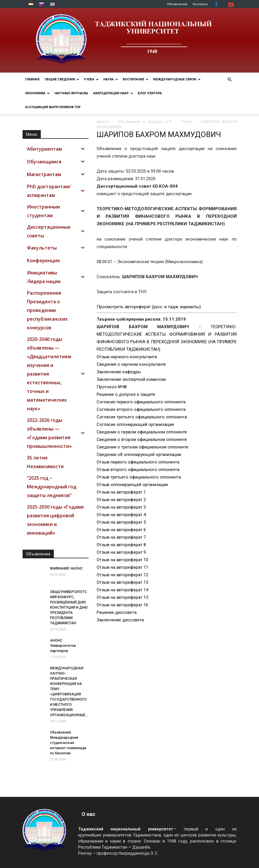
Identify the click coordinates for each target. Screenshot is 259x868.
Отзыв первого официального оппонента (138, 462)
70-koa (186, 122)
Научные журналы (71, 93)
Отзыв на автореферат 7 (121, 537)
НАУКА (111, 79)
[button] (230, 80)
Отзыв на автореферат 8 (121, 545)
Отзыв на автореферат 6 (121, 530)
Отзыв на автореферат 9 (121, 552)
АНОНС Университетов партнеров (63, 646)
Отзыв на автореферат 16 (122, 605)
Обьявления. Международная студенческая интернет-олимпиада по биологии (68, 743)
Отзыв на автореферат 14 (122, 590)
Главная (32, 79)
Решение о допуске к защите (126, 394)
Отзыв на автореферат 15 (122, 597)
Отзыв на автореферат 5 (121, 522)
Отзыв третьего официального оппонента (139, 477)
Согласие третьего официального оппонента (142, 417)
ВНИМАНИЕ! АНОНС (66, 568)
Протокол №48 (112, 387)
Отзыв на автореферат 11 (122, 567)
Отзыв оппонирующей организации (132, 485)
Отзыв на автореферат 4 (121, 515)
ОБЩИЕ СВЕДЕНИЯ (62, 79)
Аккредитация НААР (113, 93)
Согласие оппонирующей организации (135, 424)
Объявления (177, 4)
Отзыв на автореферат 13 (122, 582)
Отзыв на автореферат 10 (122, 560)
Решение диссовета (117, 612)
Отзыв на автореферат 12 (122, 575)
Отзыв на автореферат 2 (121, 500)
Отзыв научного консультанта (127, 357)
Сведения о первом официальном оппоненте (142, 432)
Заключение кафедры (119, 372)
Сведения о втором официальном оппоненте (142, 439)
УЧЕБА (91, 79)
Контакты (200, 4)
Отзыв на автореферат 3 (121, 507)
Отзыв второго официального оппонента (138, 470)
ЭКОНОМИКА (37, 93)
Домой (103, 122)
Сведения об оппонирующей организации (139, 455)
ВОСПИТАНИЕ (136, 79)
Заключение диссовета (120, 620)
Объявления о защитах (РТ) (145, 122)
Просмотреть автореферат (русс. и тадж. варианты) (149, 307)
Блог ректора (150, 93)
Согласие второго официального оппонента (141, 409)
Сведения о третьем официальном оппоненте (143, 447)
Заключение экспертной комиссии (131, 379)
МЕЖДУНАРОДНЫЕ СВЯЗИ (177, 79)
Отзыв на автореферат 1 (121, 492)
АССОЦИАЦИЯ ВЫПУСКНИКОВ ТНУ (53, 107)
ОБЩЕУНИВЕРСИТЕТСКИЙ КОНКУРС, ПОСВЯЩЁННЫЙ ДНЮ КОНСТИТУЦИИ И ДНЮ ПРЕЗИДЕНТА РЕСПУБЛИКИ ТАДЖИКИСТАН (69, 607)
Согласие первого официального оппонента (141, 402)
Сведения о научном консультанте (131, 364)
